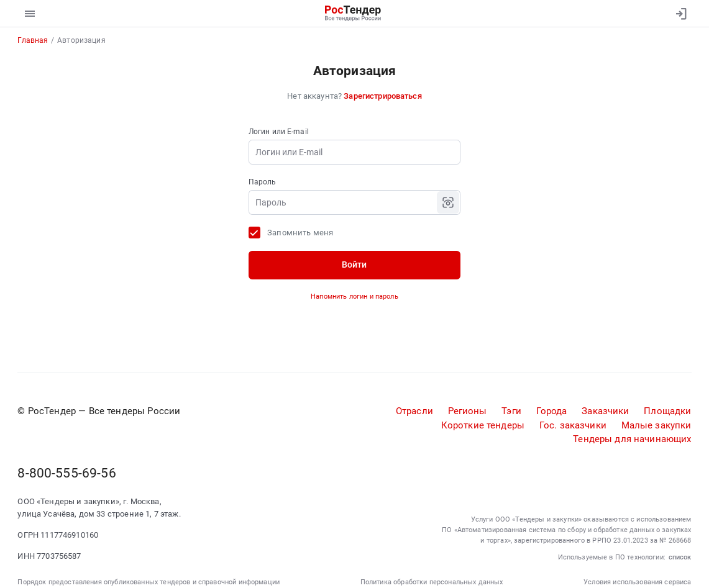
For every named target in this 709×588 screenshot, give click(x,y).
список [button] (680, 557)
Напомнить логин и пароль (354, 296)
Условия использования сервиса (637, 582)
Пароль (263, 182)
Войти (354, 265)
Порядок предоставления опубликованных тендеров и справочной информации (149, 582)
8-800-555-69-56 (66, 473)
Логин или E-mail (279, 132)
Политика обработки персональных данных (432, 582)
